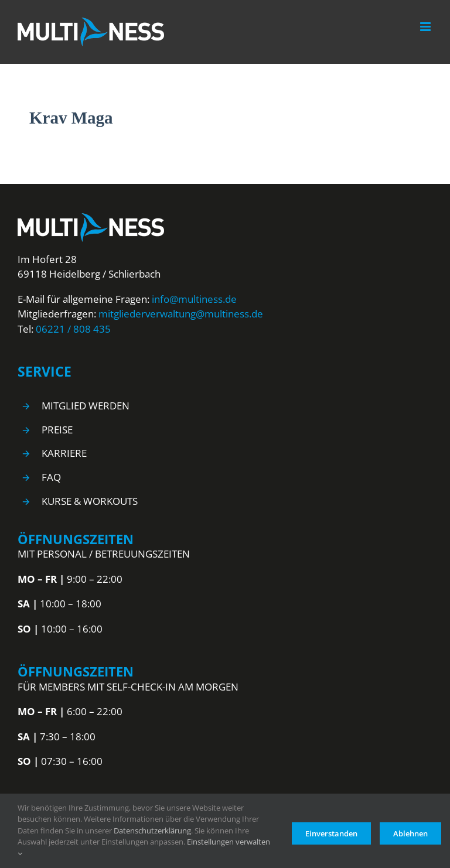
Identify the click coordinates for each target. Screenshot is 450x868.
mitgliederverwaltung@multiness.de (181, 314)
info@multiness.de (194, 299)
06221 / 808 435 (73, 329)
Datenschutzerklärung (152, 831)
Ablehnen (410, 831)
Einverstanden (331, 831)
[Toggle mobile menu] (426, 27)
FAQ (51, 477)
